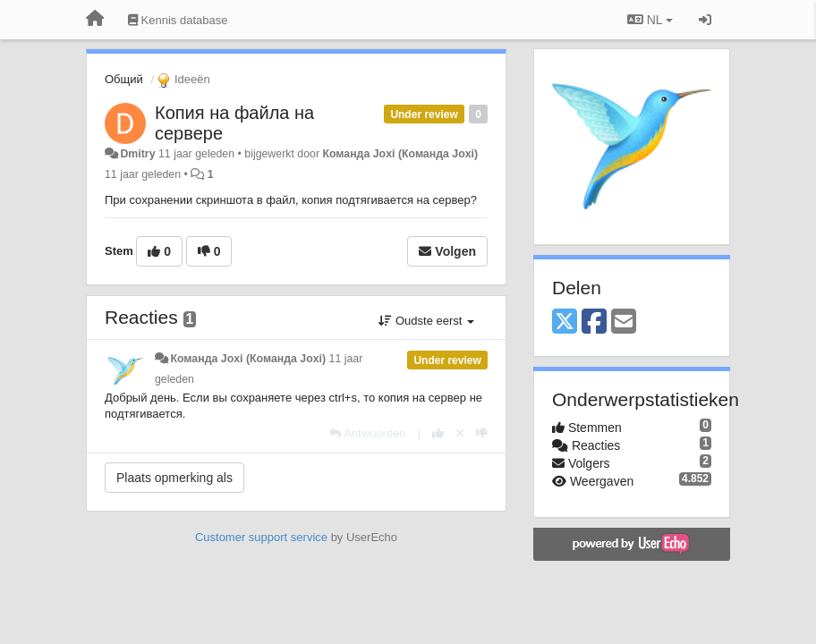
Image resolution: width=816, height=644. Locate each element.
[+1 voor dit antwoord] (438, 433)
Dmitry (137, 154)
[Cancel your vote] (460, 433)
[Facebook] (594, 322)
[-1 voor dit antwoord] (482, 433)
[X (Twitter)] (565, 322)
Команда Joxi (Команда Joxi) (400, 154)
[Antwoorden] (367, 433)
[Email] (624, 322)
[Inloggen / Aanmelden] (705, 20)
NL (650, 20)
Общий (124, 79)
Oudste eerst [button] (426, 321)
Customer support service (261, 537)
